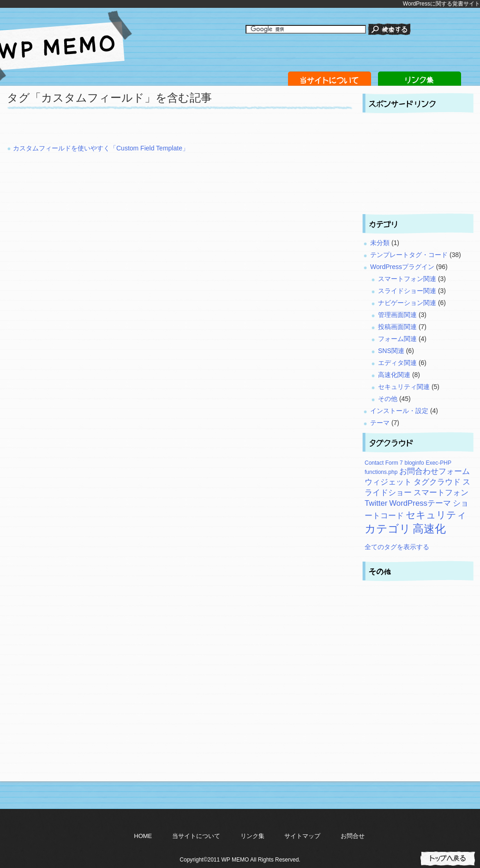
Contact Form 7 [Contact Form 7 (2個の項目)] (384, 463)
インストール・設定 (399, 411)
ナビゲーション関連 (407, 303)
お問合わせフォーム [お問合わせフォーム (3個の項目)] (435, 471)
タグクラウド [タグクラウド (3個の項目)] (437, 482)
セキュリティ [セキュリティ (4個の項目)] (436, 515)
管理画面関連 (397, 315)
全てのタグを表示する (397, 547)
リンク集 (252, 836)
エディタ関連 (397, 363)
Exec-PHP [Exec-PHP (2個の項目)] (439, 463)
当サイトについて (196, 836)
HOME (143, 836)
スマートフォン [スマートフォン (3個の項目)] (441, 493)
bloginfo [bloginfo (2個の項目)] (414, 463)
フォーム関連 (397, 339)
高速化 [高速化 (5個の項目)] (429, 529)
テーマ (380, 423)
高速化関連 (394, 375)
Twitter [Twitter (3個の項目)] (376, 503)
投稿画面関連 (397, 327)
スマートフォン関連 (407, 279)
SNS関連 (391, 351)
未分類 (380, 243)
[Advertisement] (115, 129)
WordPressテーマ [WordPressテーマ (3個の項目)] (420, 503)
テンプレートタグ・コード (409, 255)
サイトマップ (302, 836)
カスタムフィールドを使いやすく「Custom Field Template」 (101, 148)
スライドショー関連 (407, 291)
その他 (388, 399)
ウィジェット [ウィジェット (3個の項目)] (388, 482)
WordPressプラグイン (402, 267)
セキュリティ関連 (404, 387)
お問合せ (353, 836)
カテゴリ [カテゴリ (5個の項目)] (388, 529)
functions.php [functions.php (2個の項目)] (381, 472)
